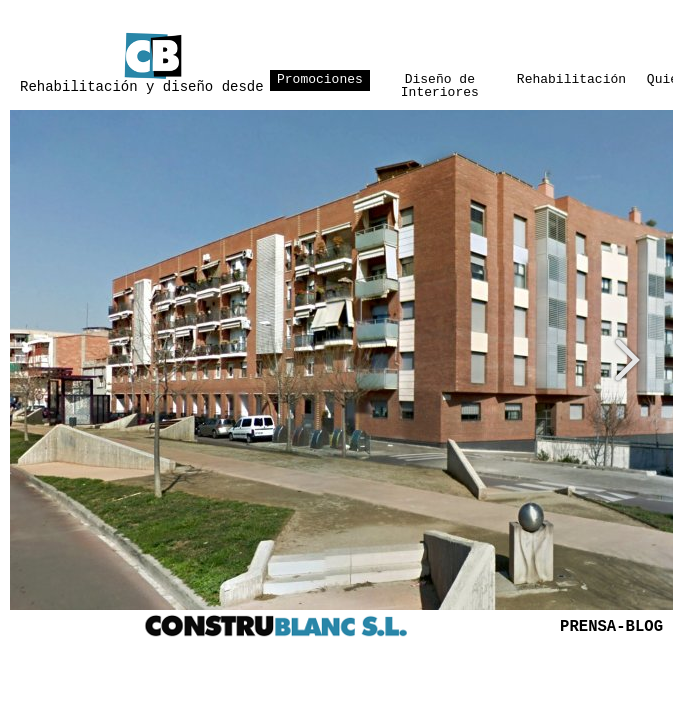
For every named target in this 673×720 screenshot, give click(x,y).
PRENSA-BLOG (611, 627)
